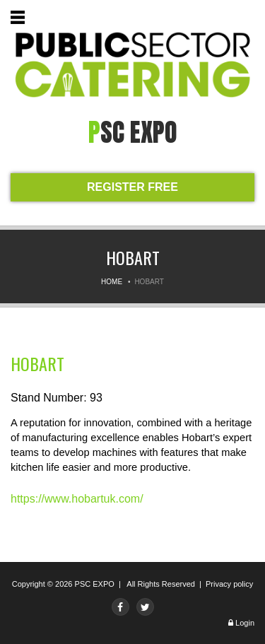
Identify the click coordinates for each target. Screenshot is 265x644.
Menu (21, 19)
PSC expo (133, 132)
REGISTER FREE (132, 187)
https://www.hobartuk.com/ (77, 499)
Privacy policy (229, 584)
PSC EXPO (95, 584)
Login (245, 623)
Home (112, 282)
